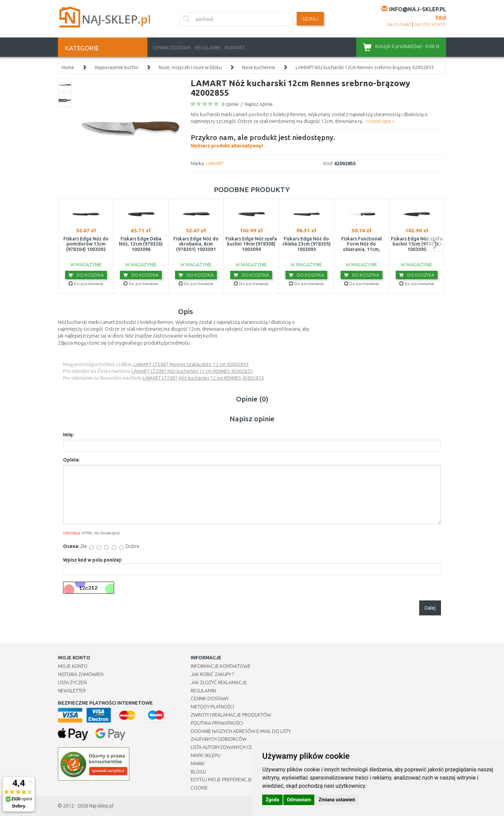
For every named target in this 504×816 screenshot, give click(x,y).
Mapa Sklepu (206, 755)
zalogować (399, 25)
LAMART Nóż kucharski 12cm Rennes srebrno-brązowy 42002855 (365, 67)
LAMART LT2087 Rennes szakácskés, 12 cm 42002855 (191, 364)
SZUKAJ (310, 19)
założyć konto (430, 25)
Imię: (68, 435)
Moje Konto (73, 666)
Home (68, 67)
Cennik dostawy (172, 48)
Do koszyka (86, 275)
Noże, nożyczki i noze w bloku (190, 67)
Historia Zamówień (81, 674)
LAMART (215, 163)
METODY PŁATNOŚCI (212, 707)
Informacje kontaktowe (221, 666)
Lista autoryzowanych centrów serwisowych (246, 747)
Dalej (430, 608)
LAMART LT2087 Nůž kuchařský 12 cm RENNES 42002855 (192, 371)
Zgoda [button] (272, 800)
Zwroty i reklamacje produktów (231, 715)
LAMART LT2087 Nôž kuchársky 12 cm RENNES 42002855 (203, 378)
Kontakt (235, 48)
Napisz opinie (259, 104)
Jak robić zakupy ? (212, 674)
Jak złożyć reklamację (219, 682)
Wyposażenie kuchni (116, 67)
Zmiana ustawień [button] (337, 800)
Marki (198, 764)
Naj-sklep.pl (101, 806)
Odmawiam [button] (299, 800)
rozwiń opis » (380, 121)
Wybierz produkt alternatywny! (263, 140)
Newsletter (72, 691)
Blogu (198, 772)
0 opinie (230, 104)
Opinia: (71, 460)
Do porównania (86, 284)
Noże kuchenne (259, 67)
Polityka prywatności (217, 723)
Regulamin (208, 48)
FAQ (441, 17)
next (435, 244)
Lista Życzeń (72, 682)
